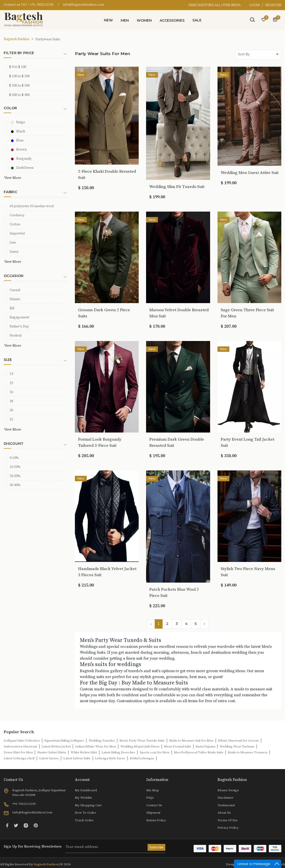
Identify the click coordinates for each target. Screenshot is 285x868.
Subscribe (156, 847)
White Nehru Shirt (84, 752)
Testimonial (226, 805)
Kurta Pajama (206, 746)
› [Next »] (205, 624)
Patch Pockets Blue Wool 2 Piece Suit (174, 593)
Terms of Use (228, 820)
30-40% (15, 485)
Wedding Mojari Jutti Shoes (140, 746)
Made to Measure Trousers (248, 752)
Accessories (172, 20)
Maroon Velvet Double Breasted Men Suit (179, 313)
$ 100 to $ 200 (18, 76)
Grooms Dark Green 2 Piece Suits (104, 313)
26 (11, 392)
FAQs (150, 798)
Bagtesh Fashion (17, 39)
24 (11, 374)
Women (144, 20)
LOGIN (255, 5)
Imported (17, 233)
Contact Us (154, 805)
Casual (15, 290)
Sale (197, 20)
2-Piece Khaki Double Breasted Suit (107, 175)
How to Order (85, 813)
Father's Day (19, 326)
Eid (12, 308)
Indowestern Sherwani (20, 746)
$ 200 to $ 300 (18, 85)
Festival (16, 336)
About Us (224, 813)
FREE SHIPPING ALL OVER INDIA (215, 5)
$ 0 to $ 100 (17, 67)
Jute (13, 243)
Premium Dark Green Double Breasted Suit (177, 442)
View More (13, 178)
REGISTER (273, 5)
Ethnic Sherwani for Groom (238, 741)
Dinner (15, 299)
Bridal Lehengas (142, 758)
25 (11, 383)
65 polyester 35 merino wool (32, 206)
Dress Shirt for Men (19, 752)
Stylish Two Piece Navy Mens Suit (248, 572)
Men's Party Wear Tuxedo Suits (142, 741)
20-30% (15, 476)
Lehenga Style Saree (110, 758)
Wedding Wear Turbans (237, 746)
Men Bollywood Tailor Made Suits (199, 752)
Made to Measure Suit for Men (191, 741)
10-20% (15, 467)
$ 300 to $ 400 (18, 95)
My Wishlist (83, 798)
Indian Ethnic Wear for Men (96, 746)
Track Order (84, 820)
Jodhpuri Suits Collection (22, 741)
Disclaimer (226, 798)
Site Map (153, 790)
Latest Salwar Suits (77, 758)
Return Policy (156, 820)
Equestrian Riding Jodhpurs (64, 741)
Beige (18, 122)
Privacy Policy (228, 828)
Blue (17, 140)
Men (125, 20)
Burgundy (21, 159)
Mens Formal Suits (178, 746)
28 (11, 401)
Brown (19, 150)
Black (18, 131)
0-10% (14, 458)
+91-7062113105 (42, 5)
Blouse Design (228, 790)
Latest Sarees (49, 758)
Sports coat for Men (154, 752)
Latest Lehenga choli (19, 758)
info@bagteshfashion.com (84, 5)
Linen (14, 252)
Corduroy (17, 215)
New (108, 20)
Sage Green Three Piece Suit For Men (247, 313)
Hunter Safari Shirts (52, 752)
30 (11, 410)
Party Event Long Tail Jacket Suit (248, 442)
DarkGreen (22, 168)
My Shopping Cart (88, 805)
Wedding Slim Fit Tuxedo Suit (177, 187)
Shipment (153, 813)
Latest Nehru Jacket (57, 746)
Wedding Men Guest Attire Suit (250, 173)
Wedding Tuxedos (102, 741)
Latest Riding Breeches (118, 752)
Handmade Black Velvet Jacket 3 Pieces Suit (107, 572)
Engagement (19, 317)
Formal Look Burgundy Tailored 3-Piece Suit (100, 442)
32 (11, 419)
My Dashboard (86, 790)
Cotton (15, 224)
